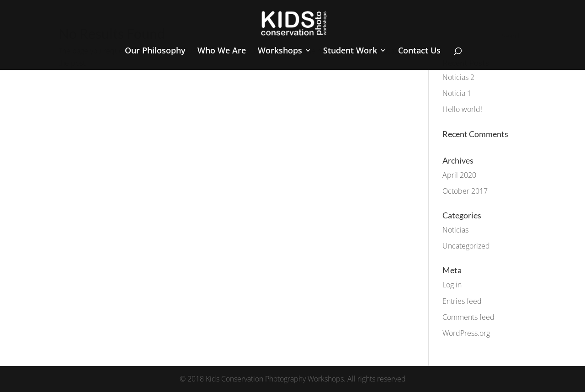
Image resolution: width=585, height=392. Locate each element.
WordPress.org (466, 333)
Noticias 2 (458, 77)
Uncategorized (466, 246)
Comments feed (468, 317)
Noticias (455, 230)
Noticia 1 (457, 93)
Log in (452, 285)
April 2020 (459, 175)
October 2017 (465, 191)
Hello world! (462, 109)
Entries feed (462, 301)
